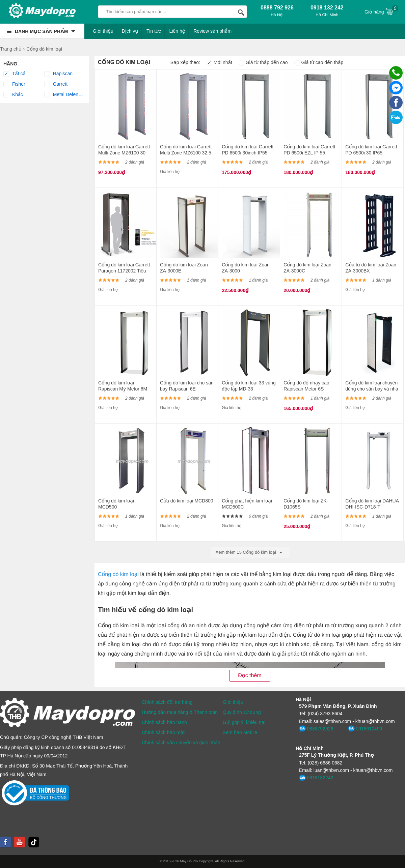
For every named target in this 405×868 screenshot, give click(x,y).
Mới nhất (219, 62)
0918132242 (316, 778)
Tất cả (15, 74)
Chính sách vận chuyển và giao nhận (181, 743)
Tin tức (154, 31)
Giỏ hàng (381, 11)
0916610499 (365, 729)
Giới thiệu (103, 31)
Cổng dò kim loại (118, 574)
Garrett (56, 84)
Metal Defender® (65, 95)
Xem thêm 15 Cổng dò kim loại (250, 552)
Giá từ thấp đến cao (263, 62)
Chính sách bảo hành (164, 722)
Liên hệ (177, 31)
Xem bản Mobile (240, 732)
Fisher (14, 84)
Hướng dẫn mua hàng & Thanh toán (180, 712)
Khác (13, 95)
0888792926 (316, 729)
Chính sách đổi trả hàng (167, 702)
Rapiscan (58, 74)
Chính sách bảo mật (163, 732)
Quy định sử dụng (242, 712)
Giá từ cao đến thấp (319, 62)
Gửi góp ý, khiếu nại (244, 722)
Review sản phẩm (212, 31)
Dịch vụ (130, 31)
